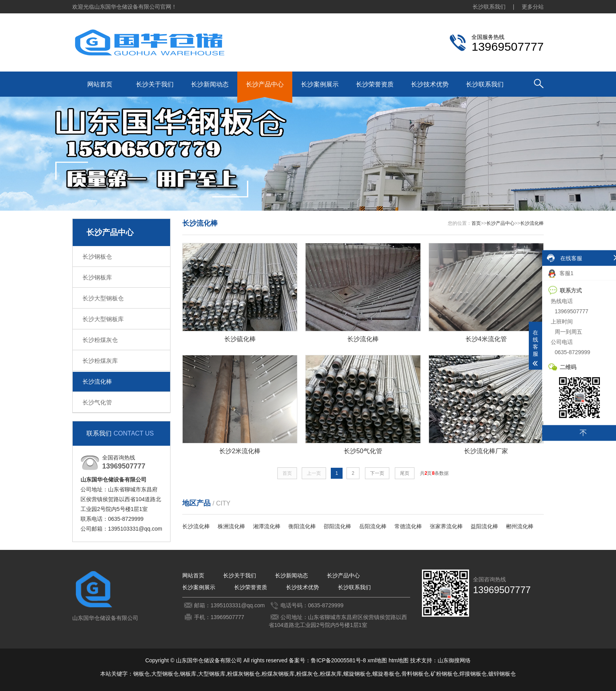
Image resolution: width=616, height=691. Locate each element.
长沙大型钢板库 (103, 319)
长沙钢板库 (97, 277)
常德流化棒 (408, 526)
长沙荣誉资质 (375, 84)
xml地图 (377, 660)
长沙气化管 (97, 402)
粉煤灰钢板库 (278, 674)
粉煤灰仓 (307, 674)
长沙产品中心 (265, 84)
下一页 (377, 473)
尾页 (405, 473)
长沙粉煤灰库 (100, 361)
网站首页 (100, 84)
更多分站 (533, 7)
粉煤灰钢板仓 (244, 674)
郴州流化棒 (520, 526)
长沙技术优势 (430, 84)
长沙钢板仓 (97, 256)
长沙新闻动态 (210, 84)
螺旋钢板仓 (357, 674)
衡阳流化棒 (302, 526)
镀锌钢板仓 (502, 674)
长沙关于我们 (155, 84)
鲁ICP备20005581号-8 (338, 660)
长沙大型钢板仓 (103, 298)
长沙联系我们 (489, 7)
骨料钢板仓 (415, 674)
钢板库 (188, 674)
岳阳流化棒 (373, 526)
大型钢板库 (212, 674)
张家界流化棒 (446, 526)
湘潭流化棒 (267, 526)
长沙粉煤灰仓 (100, 340)
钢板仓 (141, 674)
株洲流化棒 (231, 526)
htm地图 (399, 660)
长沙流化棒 (97, 381)
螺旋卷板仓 (386, 674)
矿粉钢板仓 (444, 674)
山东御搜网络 (454, 660)
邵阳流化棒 (337, 526)
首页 (476, 223)
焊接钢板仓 (473, 674)
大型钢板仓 (165, 674)
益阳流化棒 (484, 526)
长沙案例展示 (320, 84)
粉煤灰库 (331, 674)
